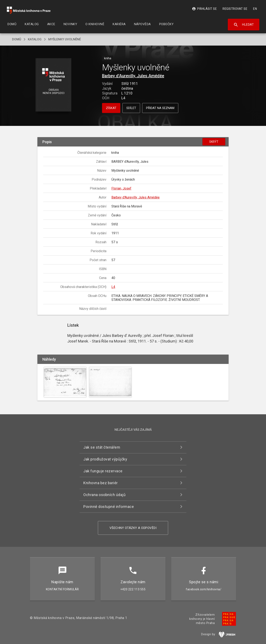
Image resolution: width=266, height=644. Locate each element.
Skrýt (214, 142)
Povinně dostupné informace (109, 507)
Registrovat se (235, 9)
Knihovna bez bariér (101, 483)
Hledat (244, 25)
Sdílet (131, 108)
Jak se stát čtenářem (102, 447)
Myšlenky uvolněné (65, 39)
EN (255, 9)
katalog (35, 39)
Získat (111, 108)
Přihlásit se (204, 9)
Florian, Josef (121, 188)
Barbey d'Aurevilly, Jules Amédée (133, 76)
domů (17, 39)
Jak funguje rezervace (103, 471)
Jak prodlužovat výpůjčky (105, 459)
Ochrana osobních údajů (104, 495)
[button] (54, 85)
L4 (113, 287)
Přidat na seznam (160, 108)
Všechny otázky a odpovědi (133, 528)
